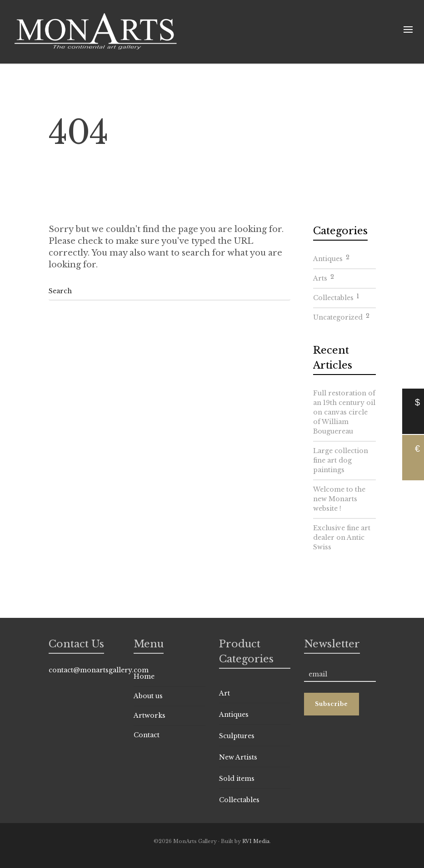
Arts (324, 277)
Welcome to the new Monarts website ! (339, 499)
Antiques (331, 257)
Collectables (336, 296)
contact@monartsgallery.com (99, 670)
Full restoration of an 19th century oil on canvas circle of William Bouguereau (344, 412)
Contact (147, 735)
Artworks (150, 715)
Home (144, 676)
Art (224, 693)
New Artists (238, 757)
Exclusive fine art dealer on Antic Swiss (342, 538)
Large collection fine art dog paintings (341, 460)
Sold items (237, 779)
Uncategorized (341, 316)
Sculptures (237, 736)
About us (148, 696)
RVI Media (256, 841)
